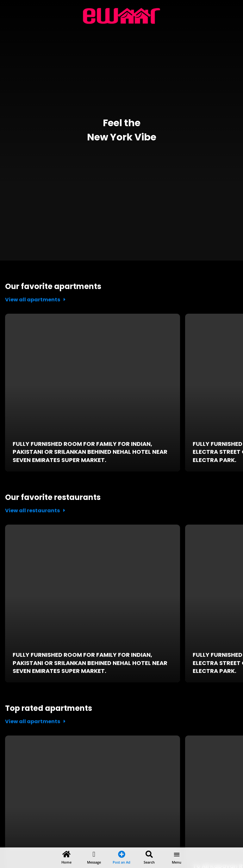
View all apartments (35, 300)
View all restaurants (35, 511)
